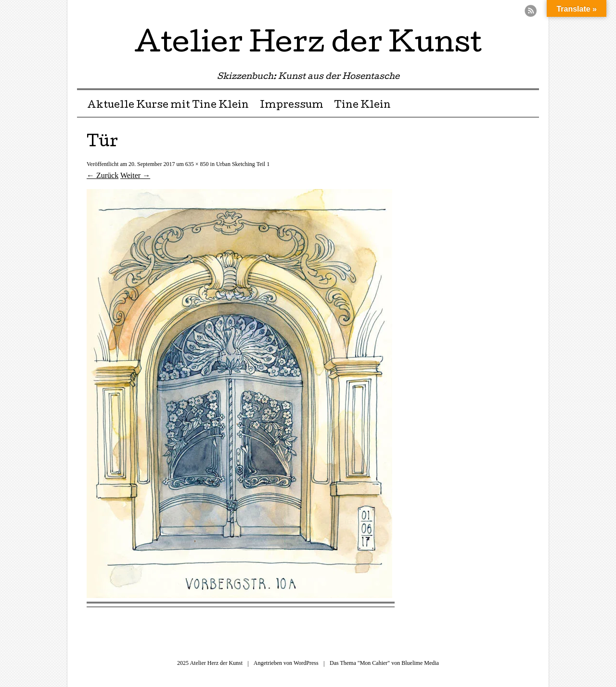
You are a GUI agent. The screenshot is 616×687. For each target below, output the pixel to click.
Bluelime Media (420, 663)
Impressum (292, 106)
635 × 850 (197, 164)
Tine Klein (362, 106)
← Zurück (103, 175)
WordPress (306, 663)
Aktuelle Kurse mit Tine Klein (168, 106)
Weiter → (135, 175)
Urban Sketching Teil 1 (243, 164)
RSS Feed (531, 11)
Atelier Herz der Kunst (308, 45)
